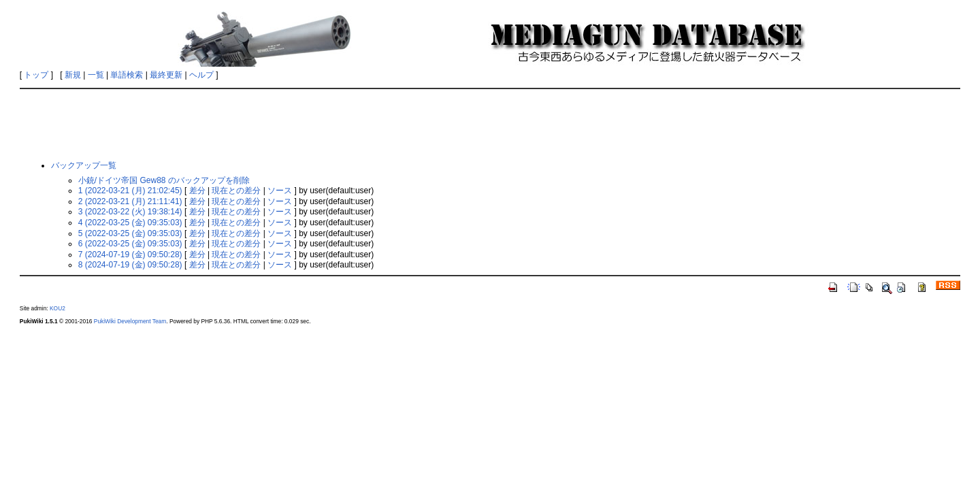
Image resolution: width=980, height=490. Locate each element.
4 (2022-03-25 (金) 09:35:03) (130, 223)
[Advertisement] (490, 124)
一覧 (96, 75)
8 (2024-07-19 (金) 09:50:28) (130, 265)
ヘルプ (201, 75)
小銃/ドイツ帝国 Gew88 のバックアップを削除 (164, 180)
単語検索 (127, 75)
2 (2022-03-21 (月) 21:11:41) (130, 201)
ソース (280, 191)
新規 (73, 75)
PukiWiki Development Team (130, 321)
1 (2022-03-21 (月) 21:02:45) (130, 191)
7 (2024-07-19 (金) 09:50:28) (130, 255)
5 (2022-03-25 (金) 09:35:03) (130, 233)
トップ (36, 75)
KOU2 (58, 308)
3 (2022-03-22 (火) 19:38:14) (130, 212)
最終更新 (166, 75)
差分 (197, 191)
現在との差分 (236, 191)
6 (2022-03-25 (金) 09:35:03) (130, 244)
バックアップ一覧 (84, 165)
